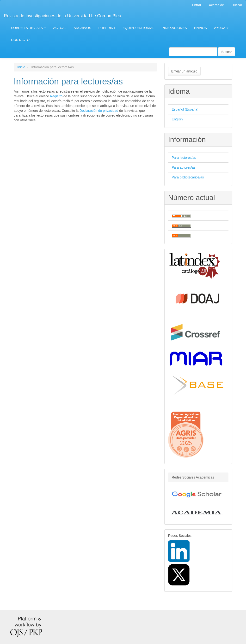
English (177, 119)
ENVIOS (200, 28)
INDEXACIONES (174, 28)
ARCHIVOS (82, 28)
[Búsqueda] (193, 52)
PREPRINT (107, 28)
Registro (56, 96)
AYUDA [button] (221, 28)
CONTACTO (20, 40)
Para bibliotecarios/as (188, 177)
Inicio (21, 67)
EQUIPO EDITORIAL (138, 28)
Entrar (197, 5)
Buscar (237, 5)
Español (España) (185, 109)
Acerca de (216, 5)
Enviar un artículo (184, 71)
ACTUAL (60, 28)
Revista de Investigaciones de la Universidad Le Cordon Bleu (62, 16)
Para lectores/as (184, 158)
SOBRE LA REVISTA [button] (28, 28)
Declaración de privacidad (99, 111)
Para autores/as (184, 167)
